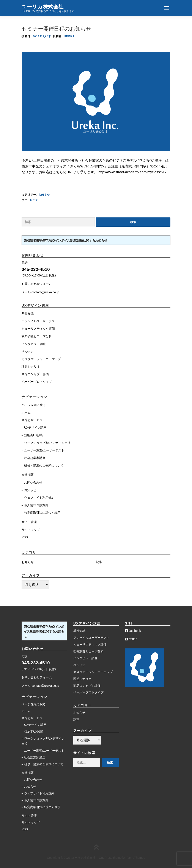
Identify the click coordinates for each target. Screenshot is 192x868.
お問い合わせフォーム (37, 284)
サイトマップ (31, 530)
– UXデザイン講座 (34, 428)
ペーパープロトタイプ (37, 382)
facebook (133, 631)
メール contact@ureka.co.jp (40, 292)
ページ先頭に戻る (34, 405)
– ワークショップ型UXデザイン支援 (46, 443)
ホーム (26, 412)
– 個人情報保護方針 (35, 505)
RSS (25, 537)
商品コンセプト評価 (35, 374)
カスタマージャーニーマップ (41, 359)
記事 (99, 562)
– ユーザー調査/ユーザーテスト (43, 450)
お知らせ (44, 195)
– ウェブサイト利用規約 (38, 498)
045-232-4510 (36, 269)
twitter (131, 639)
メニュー (167, 8)
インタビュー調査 (34, 344)
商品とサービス (32, 420)
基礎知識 (28, 314)
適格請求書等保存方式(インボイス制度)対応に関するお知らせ (66, 240)
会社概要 (28, 475)
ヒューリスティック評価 (38, 329)
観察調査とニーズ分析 (37, 336)
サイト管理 (29, 522)
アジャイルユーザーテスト (40, 321)
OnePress (105, 858)
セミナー (35, 200)
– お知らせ (29, 490)
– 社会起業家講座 (33, 458)
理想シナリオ (31, 367)
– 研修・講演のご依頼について (42, 465)
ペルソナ (28, 351)
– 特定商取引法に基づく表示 (41, 513)
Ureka (69, 36)
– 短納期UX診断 (32, 435)
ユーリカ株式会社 (43, 6)
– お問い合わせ (32, 482)
